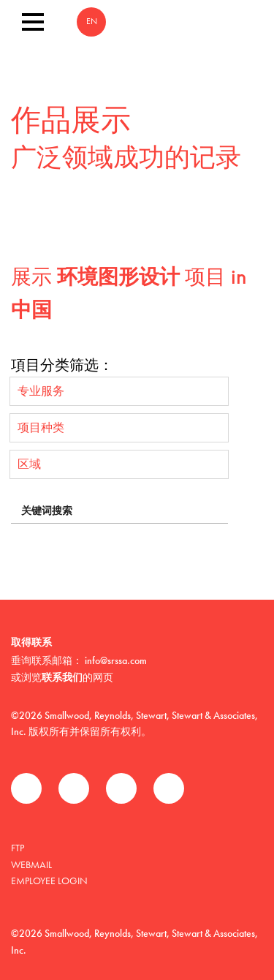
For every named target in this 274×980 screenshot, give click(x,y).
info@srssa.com (116, 660)
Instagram (169, 788)
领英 (121, 788)
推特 (74, 788)
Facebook (26, 788)
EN (92, 22)
